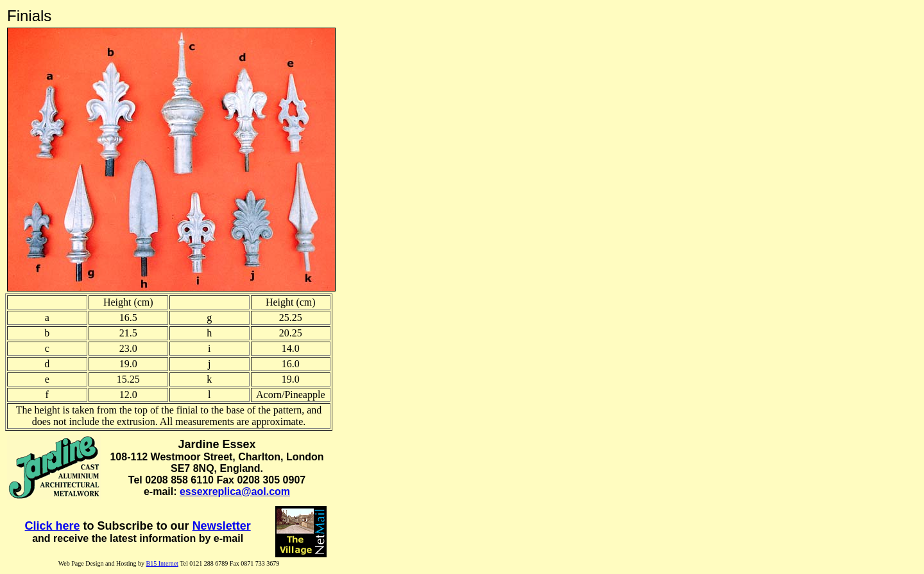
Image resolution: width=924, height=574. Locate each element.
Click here (53, 526)
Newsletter (222, 526)
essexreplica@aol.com (235, 491)
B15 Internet (162, 563)
